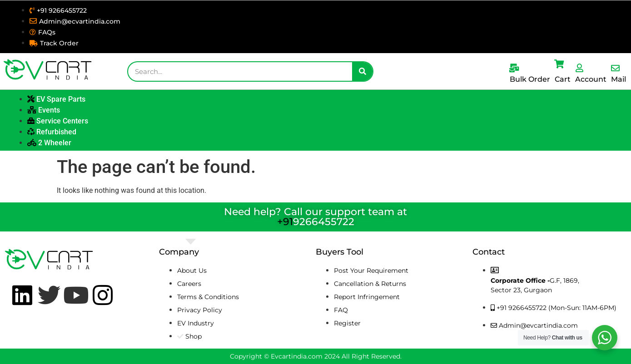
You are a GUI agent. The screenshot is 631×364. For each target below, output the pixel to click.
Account (591, 79)
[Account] (579, 68)
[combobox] (240, 71)
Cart (563, 79)
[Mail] (615, 68)
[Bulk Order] (514, 68)
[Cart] (559, 64)
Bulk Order (530, 79)
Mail (619, 79)
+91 (285, 222)
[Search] (362, 71)
